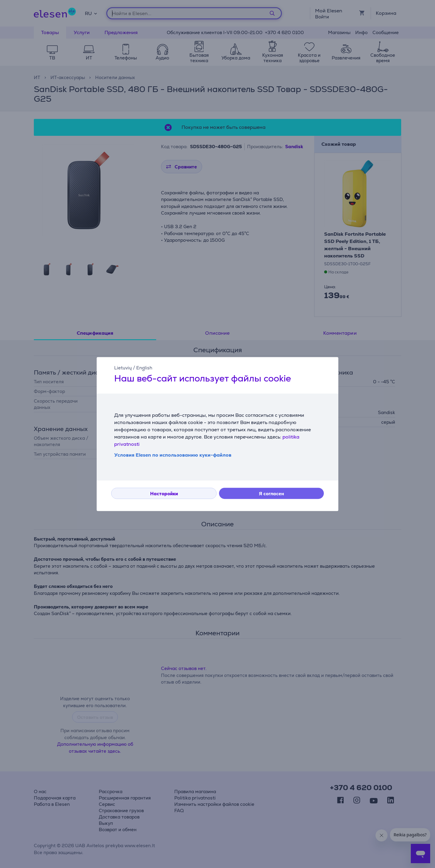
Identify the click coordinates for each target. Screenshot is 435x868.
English (144, 368)
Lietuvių (123, 368)
